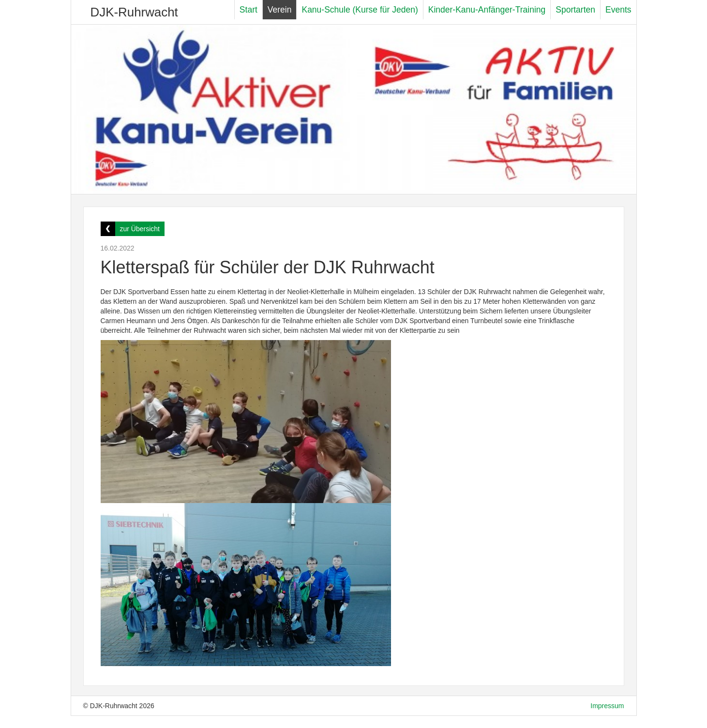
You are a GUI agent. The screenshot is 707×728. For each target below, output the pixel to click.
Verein (280, 10)
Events (618, 10)
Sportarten (575, 10)
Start (248, 10)
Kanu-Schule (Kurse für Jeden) (360, 10)
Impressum (607, 706)
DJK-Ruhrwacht (134, 12)
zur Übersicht (140, 229)
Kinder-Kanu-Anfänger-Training (487, 10)
